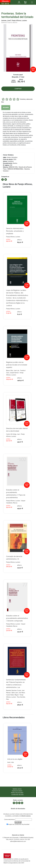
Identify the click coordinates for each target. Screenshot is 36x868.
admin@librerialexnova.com (18, 841)
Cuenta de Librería (17, 791)
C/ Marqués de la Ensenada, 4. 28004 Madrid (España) (18, 838)
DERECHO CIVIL (13, 167)
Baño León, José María (18, 693)
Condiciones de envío (17, 795)
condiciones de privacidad (22, 824)
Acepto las (19, 824)
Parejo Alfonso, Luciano (19, 20)
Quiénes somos (17, 789)
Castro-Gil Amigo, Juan (13, 434)
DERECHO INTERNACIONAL (15, 169)
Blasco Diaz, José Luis (13, 371)
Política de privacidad (17, 793)
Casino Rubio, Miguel (12, 695)
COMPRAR (18, 89)
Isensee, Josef (6, 20)
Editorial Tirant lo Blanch (9, 22)
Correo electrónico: (10, 819)
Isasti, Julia (11, 762)
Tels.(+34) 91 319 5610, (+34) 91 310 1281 (18, 839)
